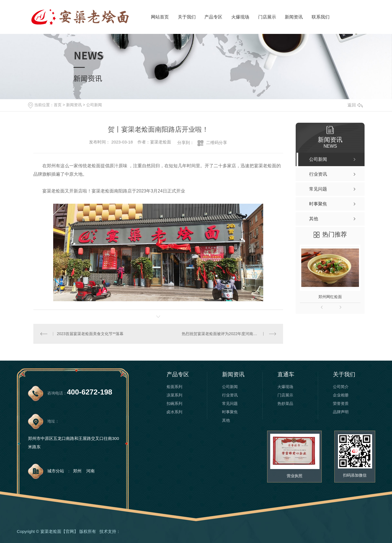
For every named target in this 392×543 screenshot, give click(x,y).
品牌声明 (341, 412)
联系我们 (321, 17)
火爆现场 (240, 17)
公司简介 (341, 387)
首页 (58, 105)
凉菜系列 (174, 395)
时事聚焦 (230, 412)
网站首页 (160, 17)
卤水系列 (174, 412)
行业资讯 (230, 395)
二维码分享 (217, 142)
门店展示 (267, 17)
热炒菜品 (285, 403)
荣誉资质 (341, 403)
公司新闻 (94, 105)
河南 (90, 471)
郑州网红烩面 (330, 297)
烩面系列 (174, 387)
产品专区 (213, 17)
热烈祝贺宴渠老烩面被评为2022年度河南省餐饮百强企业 (229, 334)
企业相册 (341, 395)
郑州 (77, 471)
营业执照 (295, 476)
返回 (355, 105)
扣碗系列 (174, 403)
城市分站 (56, 471)
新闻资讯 (294, 17)
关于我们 (187, 17)
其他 (226, 420)
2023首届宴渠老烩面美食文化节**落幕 (90, 334)
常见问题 (230, 403)
